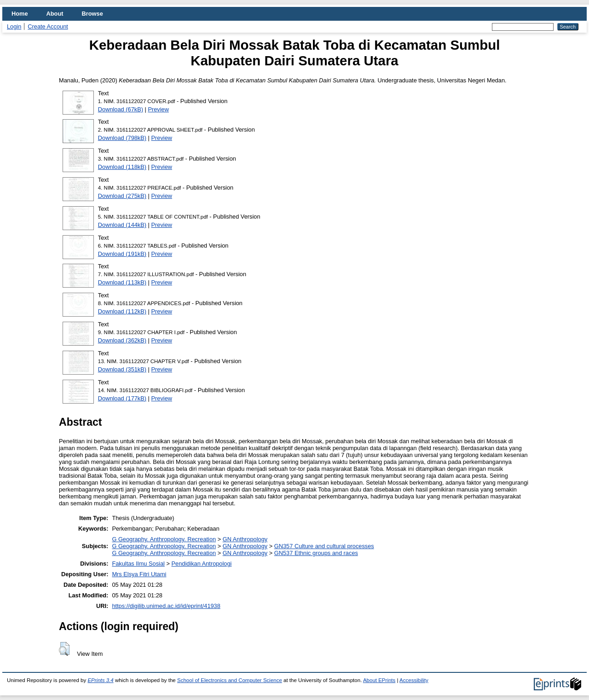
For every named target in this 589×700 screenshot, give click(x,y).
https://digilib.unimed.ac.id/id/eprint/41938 (166, 606)
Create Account (48, 26)
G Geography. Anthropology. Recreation (164, 539)
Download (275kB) (122, 196)
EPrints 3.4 (100, 680)
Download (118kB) (122, 167)
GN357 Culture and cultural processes (324, 546)
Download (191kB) (122, 254)
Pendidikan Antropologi (202, 564)
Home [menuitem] (20, 14)
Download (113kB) (122, 282)
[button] (64, 649)
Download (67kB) (121, 109)
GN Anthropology (245, 539)
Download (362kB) (122, 340)
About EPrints (379, 680)
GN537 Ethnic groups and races (316, 553)
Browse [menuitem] (92, 14)
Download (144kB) (122, 225)
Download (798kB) (122, 138)
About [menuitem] (55, 14)
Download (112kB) (122, 311)
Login (14, 26)
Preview (158, 109)
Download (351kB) (122, 369)
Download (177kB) (122, 398)
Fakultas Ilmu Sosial (138, 564)
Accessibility (414, 680)
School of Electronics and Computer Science (230, 680)
